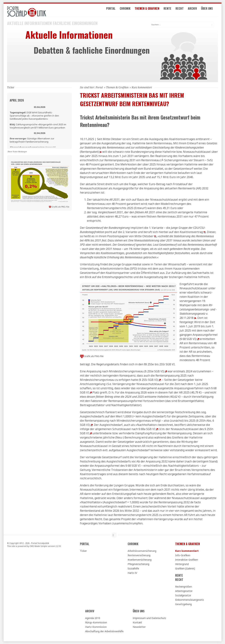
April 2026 (17, 100)
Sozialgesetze (183, 595)
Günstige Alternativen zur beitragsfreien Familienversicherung (32, 140)
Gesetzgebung (183, 604)
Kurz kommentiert (187, 551)
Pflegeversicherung (138, 564)
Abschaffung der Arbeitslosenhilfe (104, 631)
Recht (183, 10)
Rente (171, 10)
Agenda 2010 (93, 618)
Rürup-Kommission (96, 622)
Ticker (83, 551)
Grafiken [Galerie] (185, 568)
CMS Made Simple (38, 546)
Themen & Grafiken (151, 10)
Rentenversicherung (139, 555)
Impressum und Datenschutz (149, 618)
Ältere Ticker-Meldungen (17, 151)
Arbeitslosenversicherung (142, 551)
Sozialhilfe (133, 568)
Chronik (129, 10)
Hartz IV (132, 573)
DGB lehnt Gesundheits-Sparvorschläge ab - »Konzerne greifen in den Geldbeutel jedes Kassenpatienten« (34, 116)
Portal (115, 10)
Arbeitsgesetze (184, 591)
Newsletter (139, 627)
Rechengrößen (184, 587)
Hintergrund (182, 564)
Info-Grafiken (183, 555)
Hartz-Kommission (96, 627)
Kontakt (137, 622)
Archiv (196, 10)
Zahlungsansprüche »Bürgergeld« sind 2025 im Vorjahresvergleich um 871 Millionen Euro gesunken (38, 126)
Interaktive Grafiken (187, 560)
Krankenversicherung (140, 560)
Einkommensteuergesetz (190, 600)
